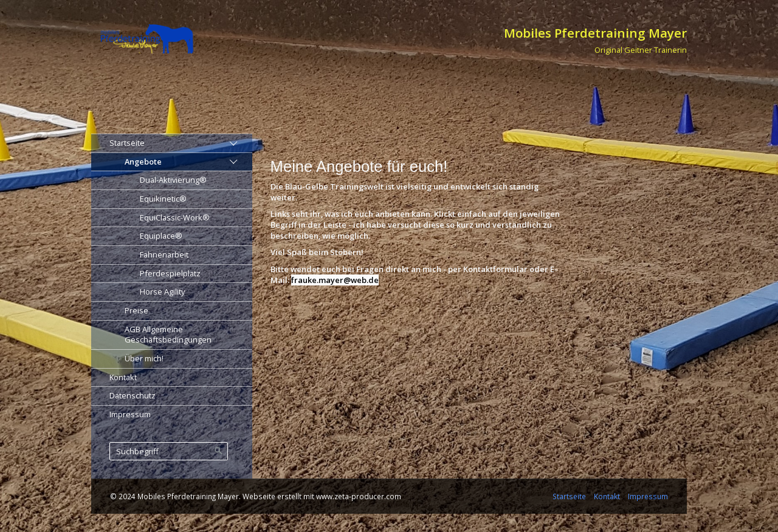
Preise (136, 310)
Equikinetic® (163, 199)
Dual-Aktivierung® (173, 180)
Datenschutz (133, 395)
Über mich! (144, 358)
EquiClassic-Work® (175, 217)
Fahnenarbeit (164, 254)
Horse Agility (162, 292)
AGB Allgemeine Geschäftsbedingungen (168, 335)
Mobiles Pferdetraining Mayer (595, 33)
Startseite (127, 143)
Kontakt (123, 377)
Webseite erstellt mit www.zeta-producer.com (322, 496)
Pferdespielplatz (170, 273)
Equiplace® (161, 236)
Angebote (143, 162)
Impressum (130, 414)
